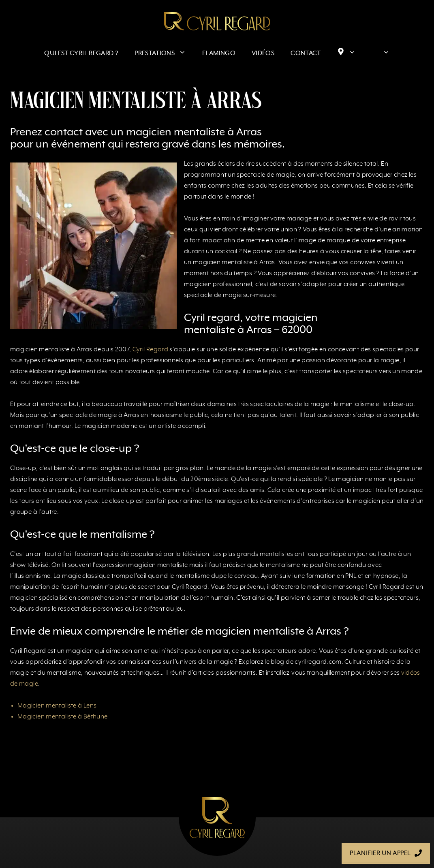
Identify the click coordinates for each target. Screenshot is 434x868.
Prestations (164, 53)
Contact (306, 53)
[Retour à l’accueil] (217, 21)
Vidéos (263, 53)
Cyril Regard (150, 350)
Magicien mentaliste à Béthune (62, 717)
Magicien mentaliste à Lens (57, 706)
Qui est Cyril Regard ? (81, 53)
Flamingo (219, 53)
